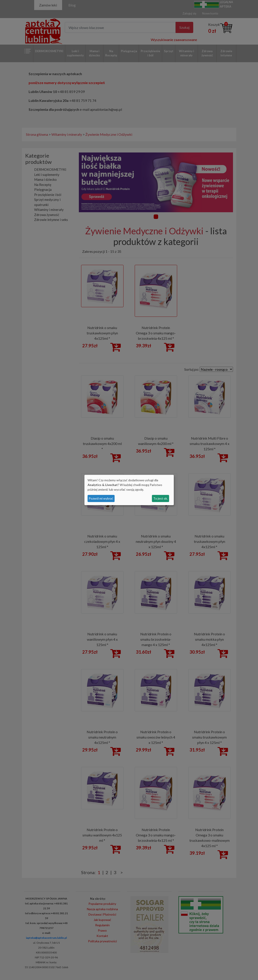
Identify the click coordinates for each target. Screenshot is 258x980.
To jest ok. (160, 498)
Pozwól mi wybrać (101, 498)
